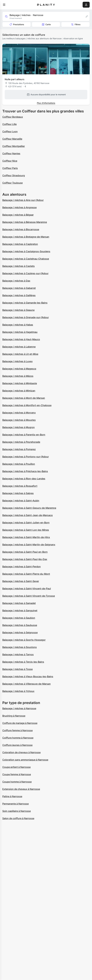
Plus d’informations (46, 103)
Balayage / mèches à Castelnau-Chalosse (26, 259)
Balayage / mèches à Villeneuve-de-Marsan (27, 684)
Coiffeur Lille (9, 124)
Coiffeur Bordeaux (13, 117)
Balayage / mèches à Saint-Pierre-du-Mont (26, 574)
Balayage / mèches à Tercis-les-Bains (23, 662)
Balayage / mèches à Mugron (19, 427)
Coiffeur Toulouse (12, 183)
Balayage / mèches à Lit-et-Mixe (20, 354)
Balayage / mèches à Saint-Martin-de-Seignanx (29, 545)
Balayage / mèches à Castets (19, 266)
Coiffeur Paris (10, 168)
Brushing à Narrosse (14, 716)
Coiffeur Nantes (11, 153)
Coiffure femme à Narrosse (17, 730)
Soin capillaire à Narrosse (17, 811)
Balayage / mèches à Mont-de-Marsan (24, 398)
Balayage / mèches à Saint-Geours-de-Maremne (29, 508)
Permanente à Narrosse (16, 804)
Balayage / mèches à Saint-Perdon (22, 567)
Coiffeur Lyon (10, 131)
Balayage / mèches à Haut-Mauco (21, 339)
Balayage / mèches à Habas (18, 325)
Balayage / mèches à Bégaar (18, 215)
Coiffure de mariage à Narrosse (20, 723)
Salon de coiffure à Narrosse (18, 818)
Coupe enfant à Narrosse (16, 767)
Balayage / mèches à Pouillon (19, 464)
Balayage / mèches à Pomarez (19, 449)
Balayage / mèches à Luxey (17, 361)
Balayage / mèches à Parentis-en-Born (24, 435)
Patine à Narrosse (12, 796)
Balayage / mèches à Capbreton (20, 244)
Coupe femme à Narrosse (17, 774)
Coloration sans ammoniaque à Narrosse (25, 760)
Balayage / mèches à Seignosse (20, 632)
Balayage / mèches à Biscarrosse (21, 229)
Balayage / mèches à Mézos (18, 376)
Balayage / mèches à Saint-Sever (21, 581)
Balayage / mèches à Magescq (19, 369)
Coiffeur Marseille (12, 139)
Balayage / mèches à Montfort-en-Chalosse (27, 405)
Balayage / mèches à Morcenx (19, 413)
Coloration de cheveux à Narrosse (21, 752)
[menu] (4, 5)
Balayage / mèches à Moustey (19, 420)
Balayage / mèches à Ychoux (18, 691)
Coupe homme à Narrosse (17, 782)
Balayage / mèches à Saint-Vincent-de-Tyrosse (29, 596)
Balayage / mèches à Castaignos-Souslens (26, 251)
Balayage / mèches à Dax (16, 281)
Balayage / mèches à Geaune (18, 310)
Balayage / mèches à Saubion (19, 618)
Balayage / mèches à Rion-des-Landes (24, 479)
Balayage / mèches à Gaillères (19, 295)
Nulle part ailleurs (15, 79)
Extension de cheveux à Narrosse (21, 789)
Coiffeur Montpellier (14, 146)
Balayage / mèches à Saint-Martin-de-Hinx (26, 537)
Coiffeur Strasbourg (14, 175)
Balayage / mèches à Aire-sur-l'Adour (23, 200)
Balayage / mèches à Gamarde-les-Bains (25, 303)
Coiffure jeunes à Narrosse (17, 745)
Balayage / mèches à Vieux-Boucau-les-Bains (28, 676)
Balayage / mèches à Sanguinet (20, 610)
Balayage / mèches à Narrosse (19, 708)
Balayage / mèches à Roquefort (20, 486)
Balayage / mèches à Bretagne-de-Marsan (26, 237)
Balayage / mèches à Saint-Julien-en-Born (26, 523)
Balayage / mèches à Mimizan (19, 391)
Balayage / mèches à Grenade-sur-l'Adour (26, 317)
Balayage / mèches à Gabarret (19, 288)
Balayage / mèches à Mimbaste (20, 383)
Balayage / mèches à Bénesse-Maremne (25, 222)
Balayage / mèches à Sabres (18, 493)
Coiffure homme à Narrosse (18, 738)
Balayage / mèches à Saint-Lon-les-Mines (26, 530)
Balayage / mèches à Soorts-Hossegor (24, 640)
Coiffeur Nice (10, 161)
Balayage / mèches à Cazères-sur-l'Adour (25, 273)
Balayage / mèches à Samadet (19, 603)
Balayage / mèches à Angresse (19, 207)
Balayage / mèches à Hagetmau (20, 332)
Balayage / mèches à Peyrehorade (21, 442)
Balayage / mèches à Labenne (19, 347)
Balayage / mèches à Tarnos (18, 654)
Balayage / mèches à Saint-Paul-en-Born (25, 552)
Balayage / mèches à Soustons (20, 647)
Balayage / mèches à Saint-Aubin (21, 501)
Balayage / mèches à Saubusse (20, 625)
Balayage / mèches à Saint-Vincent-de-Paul (27, 588)
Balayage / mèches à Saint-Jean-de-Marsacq (27, 515)
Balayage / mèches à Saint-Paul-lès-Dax (25, 559)
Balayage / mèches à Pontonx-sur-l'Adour (26, 457)
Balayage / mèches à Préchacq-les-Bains (25, 471)
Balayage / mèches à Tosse (17, 669)
